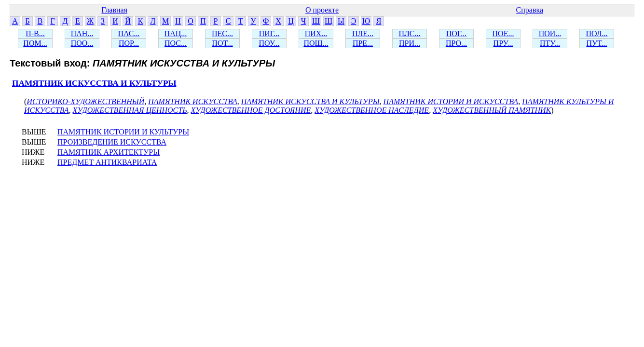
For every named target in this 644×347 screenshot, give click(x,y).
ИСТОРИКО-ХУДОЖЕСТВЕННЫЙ (85, 101)
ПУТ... (596, 43)
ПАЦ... (176, 33)
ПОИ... (550, 33)
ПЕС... (222, 33)
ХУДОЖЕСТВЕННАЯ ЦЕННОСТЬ (130, 110)
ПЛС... (409, 33)
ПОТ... (222, 43)
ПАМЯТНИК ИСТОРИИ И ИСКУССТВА (451, 101)
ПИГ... (269, 33)
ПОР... (129, 43)
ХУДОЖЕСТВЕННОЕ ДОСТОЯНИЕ (251, 110)
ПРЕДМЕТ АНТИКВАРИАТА (107, 162)
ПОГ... (457, 33)
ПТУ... (550, 43)
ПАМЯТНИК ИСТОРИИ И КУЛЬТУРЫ (123, 132)
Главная (114, 10)
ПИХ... (316, 33)
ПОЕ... (503, 33)
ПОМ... (35, 43)
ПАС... (129, 33)
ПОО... (82, 43)
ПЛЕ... (363, 33)
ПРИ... (410, 43)
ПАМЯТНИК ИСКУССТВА (192, 101)
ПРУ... (503, 43)
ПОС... (176, 43)
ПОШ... (316, 43)
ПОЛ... (596, 33)
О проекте (322, 10)
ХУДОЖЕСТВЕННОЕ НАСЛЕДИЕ (372, 110)
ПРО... (456, 43)
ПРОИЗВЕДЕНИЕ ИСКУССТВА (112, 142)
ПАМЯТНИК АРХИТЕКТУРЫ (109, 152)
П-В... (35, 33)
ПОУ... (269, 43)
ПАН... (82, 33)
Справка (530, 10)
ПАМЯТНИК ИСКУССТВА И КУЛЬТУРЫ (94, 83)
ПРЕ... (363, 43)
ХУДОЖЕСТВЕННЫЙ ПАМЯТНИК (492, 110)
